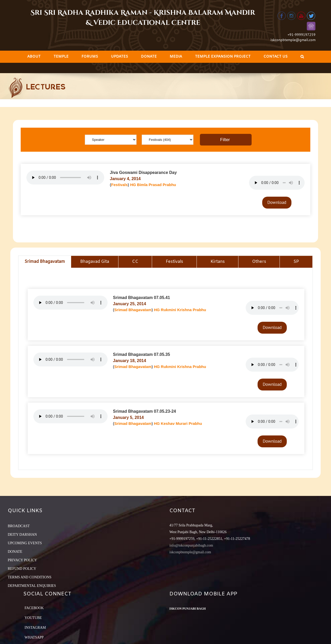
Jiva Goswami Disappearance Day (143, 172)
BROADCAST (19, 526)
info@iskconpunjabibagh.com (191, 545)
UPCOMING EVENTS (25, 543)
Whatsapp (34, 637)
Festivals (119, 185)
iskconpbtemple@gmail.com (293, 40)
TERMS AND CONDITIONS (30, 577)
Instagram (35, 628)
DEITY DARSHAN (22, 535)
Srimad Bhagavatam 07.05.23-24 (145, 411)
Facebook (34, 608)
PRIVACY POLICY (22, 560)
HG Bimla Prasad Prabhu (153, 185)
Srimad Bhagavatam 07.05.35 (142, 354)
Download (277, 202)
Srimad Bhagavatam (133, 310)
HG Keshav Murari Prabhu (178, 423)
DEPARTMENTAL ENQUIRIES (32, 586)
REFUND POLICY (22, 569)
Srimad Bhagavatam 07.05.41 (142, 298)
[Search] (302, 57)
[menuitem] (34, 57)
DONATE (15, 552)
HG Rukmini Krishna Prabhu (180, 310)
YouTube (33, 618)
